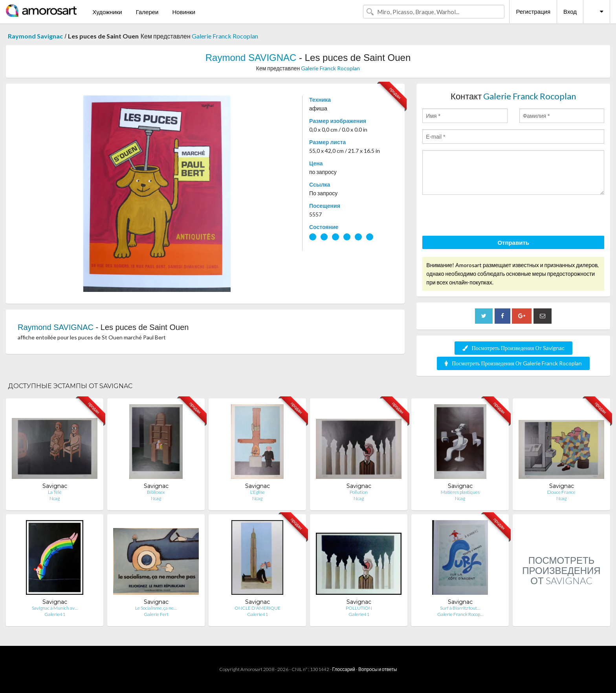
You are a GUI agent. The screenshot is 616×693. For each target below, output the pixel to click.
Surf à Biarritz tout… (460, 608)
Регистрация (533, 11)
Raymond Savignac (35, 36)
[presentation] (482, 216)
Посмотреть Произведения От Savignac (513, 348)
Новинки (184, 12)
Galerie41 (55, 614)
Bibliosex (156, 492)
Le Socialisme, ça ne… (156, 608)
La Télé (55, 492)
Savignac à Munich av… (55, 608)
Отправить (513, 242)
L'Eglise (258, 492)
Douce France (561, 492)
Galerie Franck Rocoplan (225, 36)
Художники (107, 12)
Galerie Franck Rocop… (460, 614)
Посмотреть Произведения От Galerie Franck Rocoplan (513, 363)
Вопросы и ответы (378, 669)
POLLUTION (359, 608)
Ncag (55, 498)
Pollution (359, 492)
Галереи (147, 12)
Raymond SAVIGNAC (251, 58)
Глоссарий (344, 669)
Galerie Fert (156, 614)
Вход (570, 11)
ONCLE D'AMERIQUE (258, 608)
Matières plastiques (460, 492)
